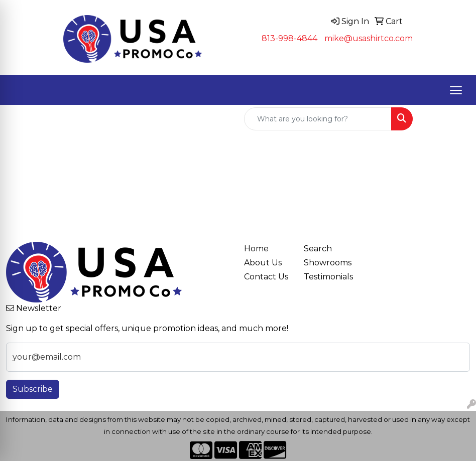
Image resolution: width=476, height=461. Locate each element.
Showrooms (328, 263)
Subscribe (33, 389)
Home (256, 249)
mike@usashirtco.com (369, 38)
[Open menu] (456, 90)
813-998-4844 (289, 38)
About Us (263, 263)
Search (318, 249)
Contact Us (266, 277)
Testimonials (328, 277)
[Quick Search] (318, 119)
